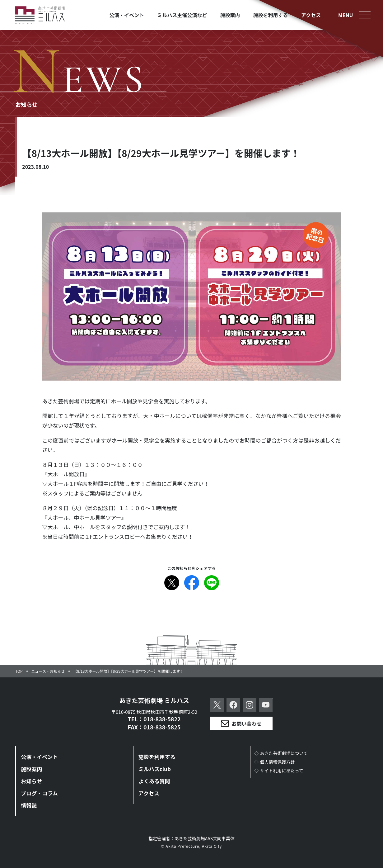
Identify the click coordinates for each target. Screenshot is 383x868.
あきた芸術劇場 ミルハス (154, 700)
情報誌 (29, 805)
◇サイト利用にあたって (279, 771)
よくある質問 (154, 781)
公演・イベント (39, 757)
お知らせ (31, 781)
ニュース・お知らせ (48, 671)
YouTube (266, 705)
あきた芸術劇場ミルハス (40, 15)
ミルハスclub (155, 769)
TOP (19, 671)
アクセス (149, 793)
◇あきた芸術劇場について (281, 753)
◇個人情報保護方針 (274, 762)
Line (212, 583)
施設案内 (31, 769)
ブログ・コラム (39, 793)
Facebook (192, 583)
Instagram (250, 705)
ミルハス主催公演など (182, 15)
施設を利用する (157, 757)
